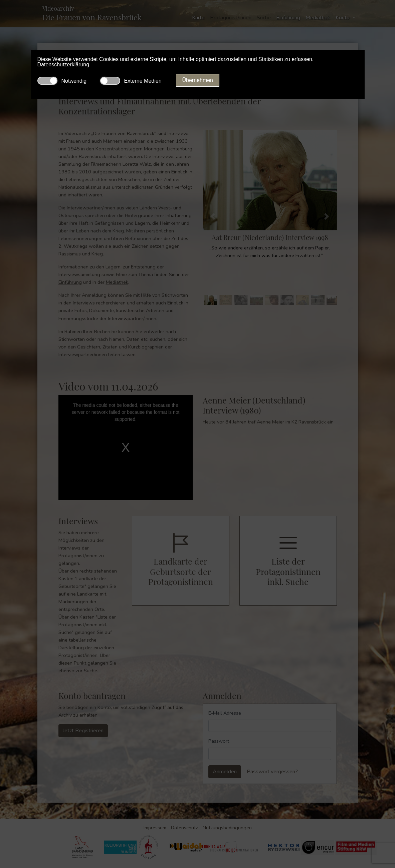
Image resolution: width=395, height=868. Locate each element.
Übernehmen (198, 80)
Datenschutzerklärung (63, 65)
